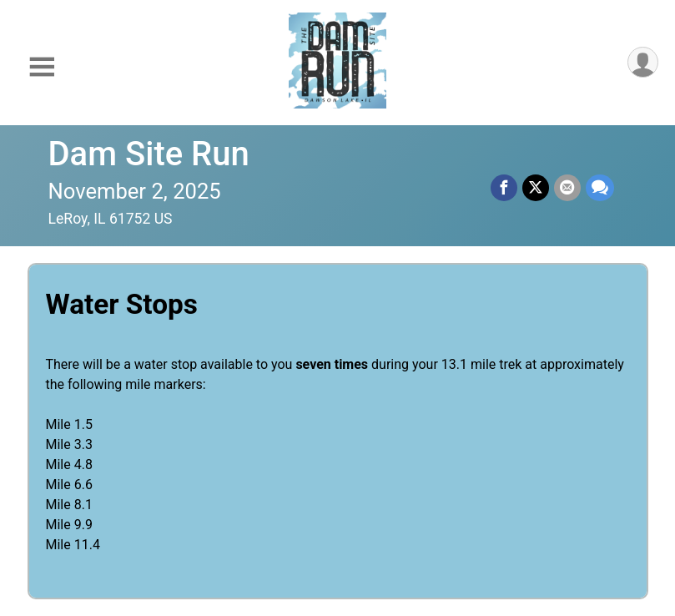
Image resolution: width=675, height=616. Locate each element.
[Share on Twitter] (536, 188)
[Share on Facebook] (504, 188)
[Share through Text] (600, 188)
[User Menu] (643, 62)
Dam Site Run (149, 154)
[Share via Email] (567, 188)
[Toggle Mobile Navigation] (42, 67)
